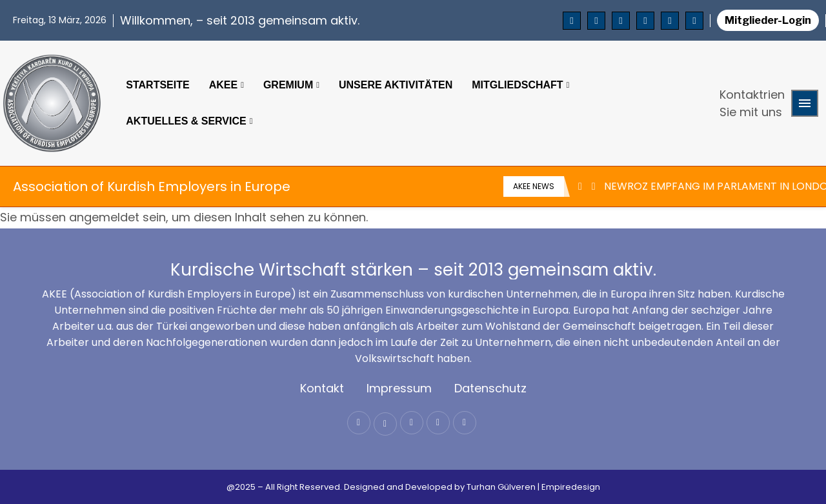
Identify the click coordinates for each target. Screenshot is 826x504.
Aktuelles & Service (186, 121)
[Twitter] (596, 21)
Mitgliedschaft (517, 85)
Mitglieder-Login (768, 20)
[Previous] (580, 186)
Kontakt (322, 388)
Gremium (288, 85)
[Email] (670, 21)
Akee (223, 85)
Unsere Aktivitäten (396, 85)
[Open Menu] (805, 103)
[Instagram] (621, 21)
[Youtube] (645, 21)
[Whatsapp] (694, 21)
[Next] (594, 186)
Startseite (157, 85)
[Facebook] (572, 21)
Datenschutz (490, 388)
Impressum (399, 388)
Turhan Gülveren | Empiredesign (533, 487)
